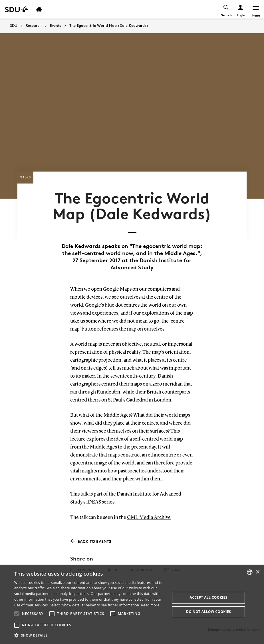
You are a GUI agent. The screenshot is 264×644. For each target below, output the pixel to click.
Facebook (83, 563)
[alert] (132, 605)
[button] (17, 614)
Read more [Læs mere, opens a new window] (150, 605)
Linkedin (141, 562)
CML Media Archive (149, 510)
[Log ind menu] (240, 9)
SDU (14, 26)
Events (56, 26)
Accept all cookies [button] (208, 597)
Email (173, 563)
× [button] (258, 572)
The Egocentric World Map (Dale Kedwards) (109, 26)
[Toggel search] (226, 9)
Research (34, 26)
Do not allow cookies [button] (208, 612)
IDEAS (94, 495)
